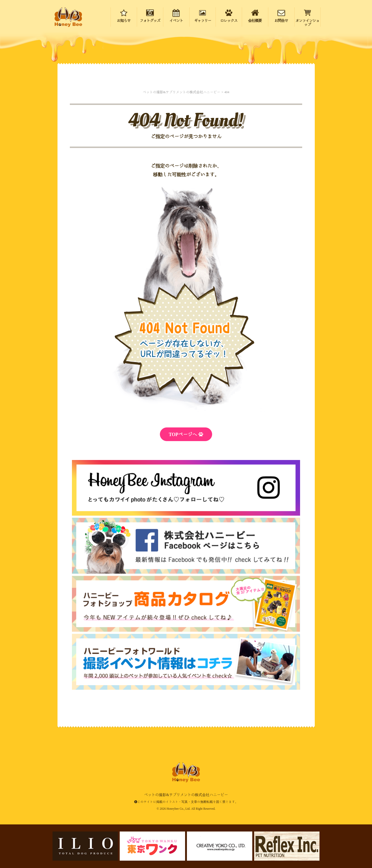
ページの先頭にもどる (338, 830)
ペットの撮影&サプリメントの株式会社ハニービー (69, 17)
